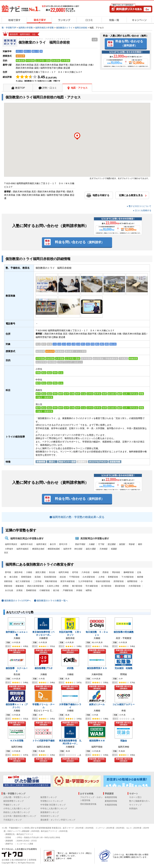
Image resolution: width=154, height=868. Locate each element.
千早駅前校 (74, 577)
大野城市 (9, 549)
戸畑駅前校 (68, 590)
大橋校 (29, 572)
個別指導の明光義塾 (124, 632)
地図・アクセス (79, 88)
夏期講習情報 (111, 801)
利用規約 (133, 809)
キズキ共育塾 (17, 741)
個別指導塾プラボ (43, 668)
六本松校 (86, 572)
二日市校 (37, 581)
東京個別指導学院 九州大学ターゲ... (70, 742)
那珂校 (8, 572)
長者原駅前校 (50, 577)
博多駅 (132, 544)
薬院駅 (122, 544)
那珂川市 (63, 544)
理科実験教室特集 (88, 804)
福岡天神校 (64, 572)
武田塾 (70, 668)
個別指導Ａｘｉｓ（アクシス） (17, 706)
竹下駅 (101, 544)
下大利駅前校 (127, 577)
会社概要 (5, 860)
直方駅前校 (106, 586)
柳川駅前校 (77, 586)
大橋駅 (92, 544)
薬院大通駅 (91, 549)
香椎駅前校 (113, 577)
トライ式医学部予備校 (43, 741)
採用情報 (33, 860)
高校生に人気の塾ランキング (17, 812)
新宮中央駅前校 (68, 581)
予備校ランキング (11, 805)
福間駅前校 (132, 581)
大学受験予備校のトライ (70, 706)
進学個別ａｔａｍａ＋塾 (17, 633)
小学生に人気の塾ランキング (17, 809)
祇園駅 (114, 549)
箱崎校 (96, 572)
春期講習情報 (111, 797)
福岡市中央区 (27, 544)
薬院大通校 (41, 572)
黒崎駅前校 (31, 590)
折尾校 (20, 590)
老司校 (75, 572)
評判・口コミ (50, 88)
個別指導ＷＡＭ (97, 741)
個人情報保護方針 (19, 860)
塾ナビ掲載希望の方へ (139, 801)
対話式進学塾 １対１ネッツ (70, 633)
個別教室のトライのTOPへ (18, 601)
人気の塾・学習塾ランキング (17, 797)
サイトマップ (135, 805)
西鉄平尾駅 (80, 544)
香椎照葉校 (26, 577)
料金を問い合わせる (129, 43)
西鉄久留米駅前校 (35, 586)
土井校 (101, 577)
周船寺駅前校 (51, 581)
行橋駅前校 (45, 590)
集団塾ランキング (49, 797)
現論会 (124, 741)
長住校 (52, 572)
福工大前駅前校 (23, 581)
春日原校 (14, 577)
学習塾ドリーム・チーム (43, 706)
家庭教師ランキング (50, 812)
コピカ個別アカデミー (124, 704)
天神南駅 (104, 549)
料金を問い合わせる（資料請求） (17, 651)
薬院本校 (18, 572)
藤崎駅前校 (129, 572)
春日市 (53, 544)
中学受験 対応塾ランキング (53, 805)
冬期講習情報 (111, 805)
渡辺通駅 (112, 544)
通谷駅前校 (120, 586)
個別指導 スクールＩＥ (17, 670)
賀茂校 (38, 577)
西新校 (106, 572)
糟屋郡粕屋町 (54, 549)
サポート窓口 (135, 797)
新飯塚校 (20, 586)
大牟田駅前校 (134, 586)
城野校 (89, 590)
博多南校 (116, 572)
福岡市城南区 (23, 549)
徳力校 (56, 590)
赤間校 (66, 586)
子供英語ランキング (12, 820)
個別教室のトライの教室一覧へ (52, 601)
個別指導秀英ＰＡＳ (97, 668)
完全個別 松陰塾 (124, 668)
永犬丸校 (9, 590)
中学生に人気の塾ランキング (54, 809)
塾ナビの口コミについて (140, 206)
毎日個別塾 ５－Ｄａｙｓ (97, 633)
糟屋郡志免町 (38, 549)
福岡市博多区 (11, 544)
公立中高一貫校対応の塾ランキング (20, 816)
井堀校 (79, 590)
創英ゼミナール (97, 704)
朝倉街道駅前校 (103, 581)
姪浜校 (63, 577)
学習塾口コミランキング (52, 801)
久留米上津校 (53, 586)
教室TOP (20, 88)
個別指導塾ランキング (14, 801)
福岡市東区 (41, 544)
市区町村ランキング (50, 816)
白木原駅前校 (89, 577)
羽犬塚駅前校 (92, 586)
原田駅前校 (119, 581)
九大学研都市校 (85, 581)
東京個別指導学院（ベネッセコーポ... (43, 633)
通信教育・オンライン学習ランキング (58, 820)
